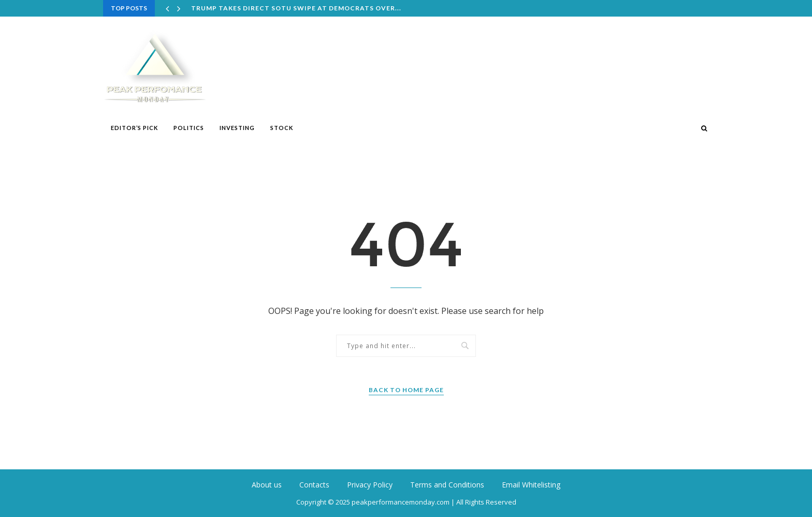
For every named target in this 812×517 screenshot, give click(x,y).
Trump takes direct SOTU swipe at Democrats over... (296, 8)
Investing (237, 128)
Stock (282, 128)
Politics (189, 128)
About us (267, 485)
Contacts (314, 485)
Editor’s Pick (134, 128)
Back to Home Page (406, 390)
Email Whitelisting (531, 485)
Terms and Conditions (447, 485)
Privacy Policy (370, 485)
